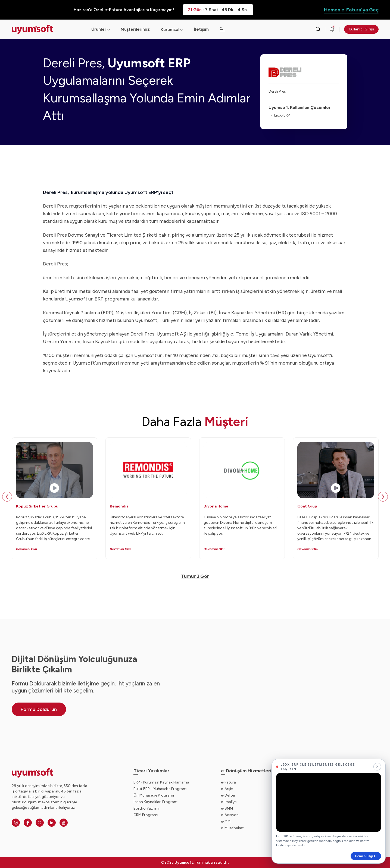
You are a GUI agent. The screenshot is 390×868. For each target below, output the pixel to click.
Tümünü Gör (195, 576)
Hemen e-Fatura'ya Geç (351, 10)
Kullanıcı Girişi (361, 29)
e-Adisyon (230, 815)
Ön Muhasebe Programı (154, 795)
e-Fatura (228, 782)
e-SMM (227, 808)
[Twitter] (40, 823)
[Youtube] (64, 823)
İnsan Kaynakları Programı (156, 802)
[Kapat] (377, 767)
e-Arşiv (227, 789)
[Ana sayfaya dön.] (47, 29)
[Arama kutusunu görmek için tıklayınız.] (318, 29)
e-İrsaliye (229, 802)
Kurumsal (170, 29)
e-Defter (228, 795)
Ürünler (101, 29)
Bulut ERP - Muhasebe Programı (160, 789)
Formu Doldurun (39, 709)
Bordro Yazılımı (146, 808)
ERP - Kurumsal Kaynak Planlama (161, 782)
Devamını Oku (26, 549)
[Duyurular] (332, 29)
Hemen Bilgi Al (366, 856)
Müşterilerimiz (135, 29)
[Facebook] (28, 823)
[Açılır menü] (182, 29)
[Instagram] (16, 823)
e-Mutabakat (232, 828)
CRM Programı (146, 815)
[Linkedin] (52, 823)
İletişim (201, 29)
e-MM (226, 821)
